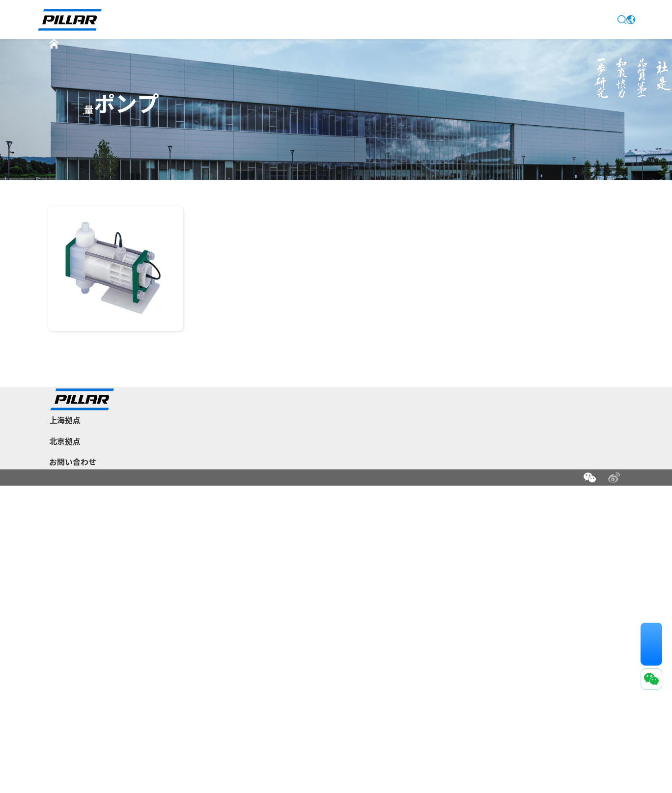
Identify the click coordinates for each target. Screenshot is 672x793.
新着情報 (307, 20)
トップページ (174, 20)
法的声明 (108, 765)
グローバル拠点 (369, 605)
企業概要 (278, 574)
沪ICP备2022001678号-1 (171, 779)
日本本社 (359, 574)
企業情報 (245, 20)
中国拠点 (359, 590)
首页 (78, 55)
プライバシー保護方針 (161, 765)
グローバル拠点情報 (295, 621)
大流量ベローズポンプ (500, 147)
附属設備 (345, 166)
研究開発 (278, 605)
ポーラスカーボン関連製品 (454, 605)
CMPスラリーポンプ (101, 166)
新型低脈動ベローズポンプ (376, 147)
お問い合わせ (501, 20)
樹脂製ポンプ (235, 55)
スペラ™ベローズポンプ (107, 147)
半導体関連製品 (172, 55)
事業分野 (278, 590)
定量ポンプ (291, 55)
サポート (430, 20)
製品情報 (368, 20)
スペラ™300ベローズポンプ (245, 147)
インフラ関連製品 (441, 590)
